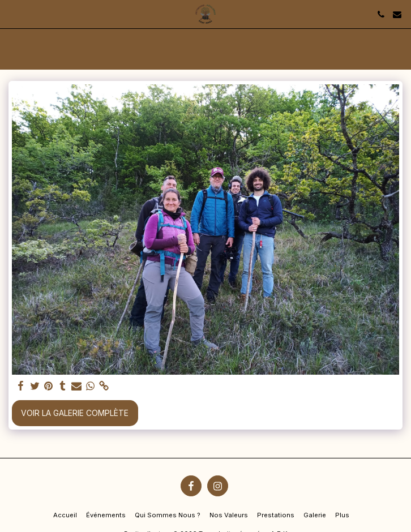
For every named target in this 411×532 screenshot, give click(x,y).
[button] (12, 14)
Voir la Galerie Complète (75, 413)
